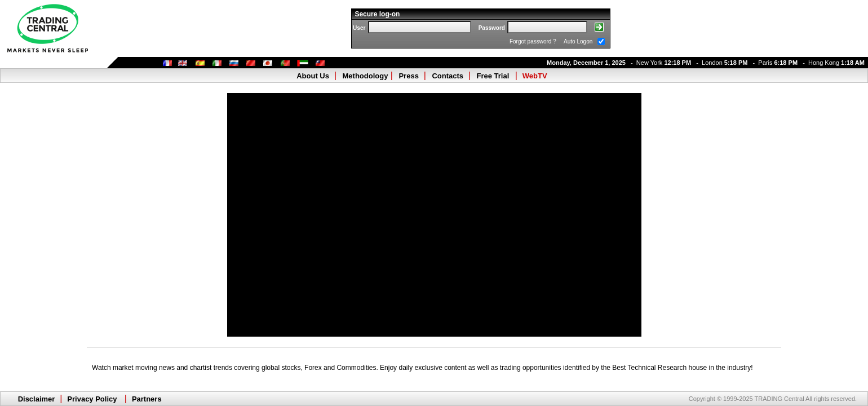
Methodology (366, 76)
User (359, 28)
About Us (313, 76)
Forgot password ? (533, 41)
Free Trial (493, 76)
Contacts (448, 76)
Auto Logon (578, 41)
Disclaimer (37, 399)
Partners (147, 399)
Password (492, 28)
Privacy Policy (92, 399)
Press (408, 76)
